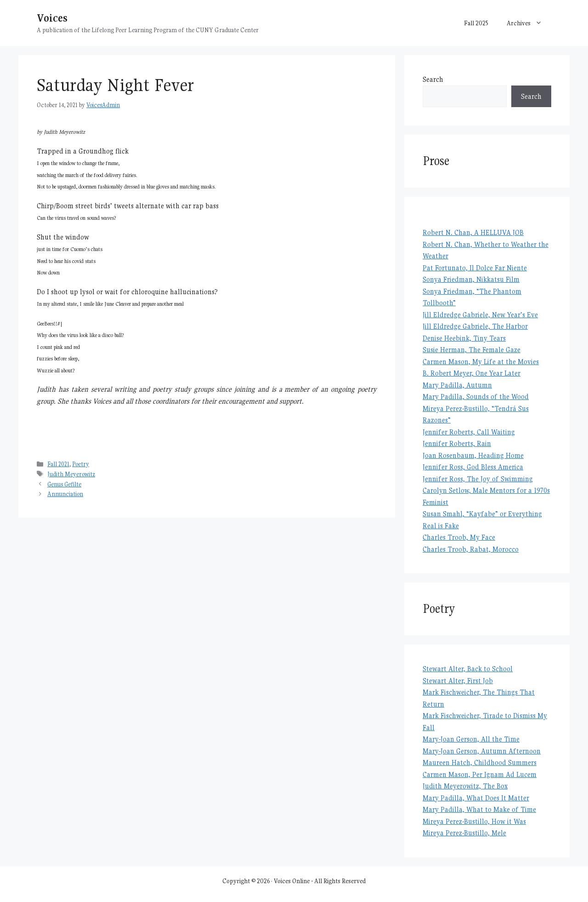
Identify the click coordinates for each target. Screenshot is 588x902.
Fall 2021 (58, 464)
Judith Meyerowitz (71, 474)
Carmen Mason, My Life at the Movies (481, 362)
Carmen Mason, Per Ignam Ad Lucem (480, 774)
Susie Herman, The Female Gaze (472, 350)
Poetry (81, 464)
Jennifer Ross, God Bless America (473, 467)
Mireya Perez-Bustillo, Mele (464, 833)
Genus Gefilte (64, 484)
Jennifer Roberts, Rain (457, 443)
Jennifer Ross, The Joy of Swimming (478, 479)
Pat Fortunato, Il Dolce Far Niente (475, 268)
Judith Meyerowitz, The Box (465, 786)
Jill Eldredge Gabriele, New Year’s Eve (480, 315)
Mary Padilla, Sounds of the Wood (476, 397)
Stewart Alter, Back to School (468, 669)
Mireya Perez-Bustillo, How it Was (474, 821)
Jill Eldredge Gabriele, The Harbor (475, 326)
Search (433, 79)
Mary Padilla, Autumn (457, 385)
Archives (529, 23)
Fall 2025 (476, 23)
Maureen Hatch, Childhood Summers (480, 762)
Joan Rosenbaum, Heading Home (473, 455)
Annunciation (65, 494)
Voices (52, 18)
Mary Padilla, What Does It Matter (476, 798)
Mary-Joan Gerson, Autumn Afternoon (482, 751)
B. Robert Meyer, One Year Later (472, 373)
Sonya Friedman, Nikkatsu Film (471, 279)
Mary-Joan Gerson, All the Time (471, 739)
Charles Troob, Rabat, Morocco (471, 549)
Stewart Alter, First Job (458, 681)
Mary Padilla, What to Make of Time (479, 809)
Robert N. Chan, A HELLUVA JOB (473, 232)
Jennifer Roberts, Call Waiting (469, 432)
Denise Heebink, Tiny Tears (464, 338)
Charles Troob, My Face (459, 537)
